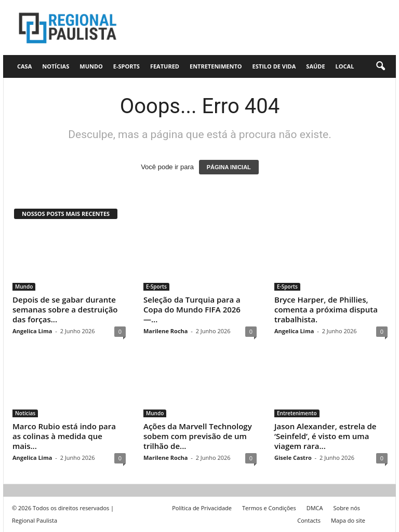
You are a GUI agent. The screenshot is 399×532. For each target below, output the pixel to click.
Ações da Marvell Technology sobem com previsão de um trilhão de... (198, 436)
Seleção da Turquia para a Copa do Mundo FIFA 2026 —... (192, 309)
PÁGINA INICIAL (229, 167)
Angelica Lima (32, 331)
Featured (165, 66)
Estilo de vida (274, 66)
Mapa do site (348, 520)
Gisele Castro (293, 458)
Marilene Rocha (165, 331)
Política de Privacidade (202, 508)
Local (345, 66)
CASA (24, 66)
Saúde (315, 66)
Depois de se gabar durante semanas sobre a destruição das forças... (65, 309)
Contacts (309, 520)
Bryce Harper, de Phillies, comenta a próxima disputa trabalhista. (326, 309)
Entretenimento (216, 66)
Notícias (56, 66)
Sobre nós (347, 508)
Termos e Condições (269, 508)
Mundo (91, 66)
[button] (380, 66)
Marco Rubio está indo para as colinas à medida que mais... (64, 436)
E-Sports (127, 66)
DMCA (315, 508)
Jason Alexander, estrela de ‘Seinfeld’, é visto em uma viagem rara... (325, 436)
